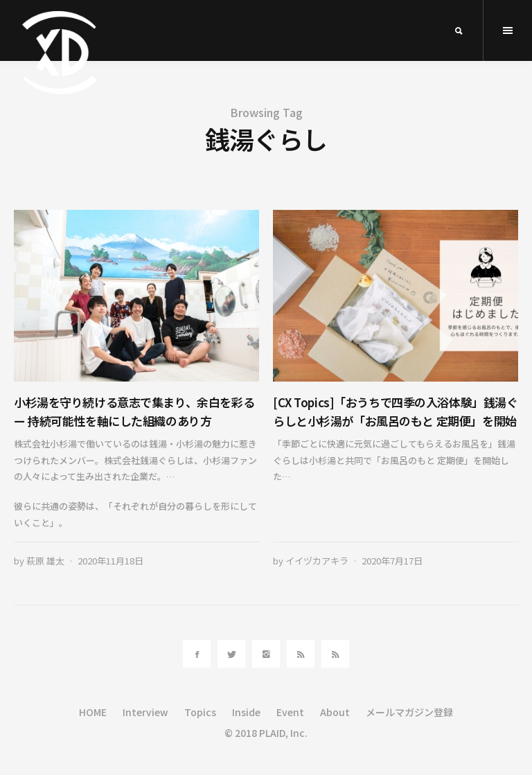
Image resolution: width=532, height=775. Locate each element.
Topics (200, 712)
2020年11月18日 (110, 561)
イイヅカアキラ (317, 561)
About (335, 712)
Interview (145, 712)
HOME (93, 712)
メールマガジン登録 (409, 712)
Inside (246, 712)
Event (290, 712)
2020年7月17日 (392, 561)
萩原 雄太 (45, 561)
